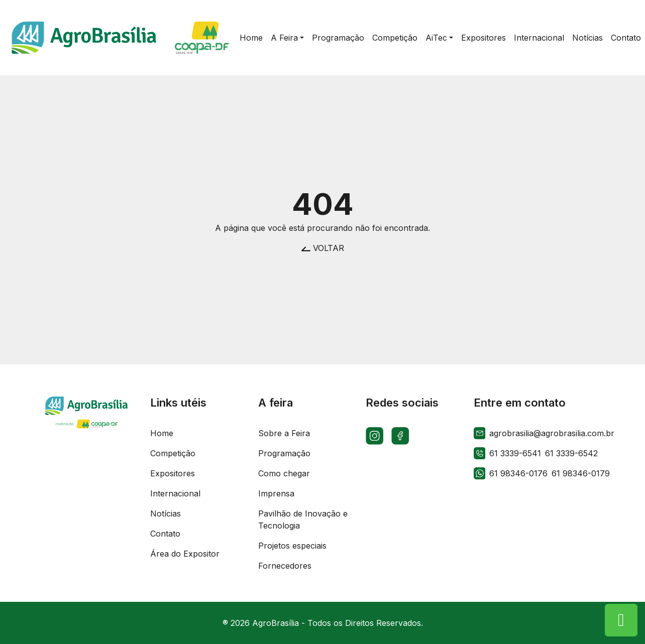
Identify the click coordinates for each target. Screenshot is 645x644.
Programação (284, 453)
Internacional (175, 493)
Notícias (166, 513)
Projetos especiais (292, 546)
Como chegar (284, 473)
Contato (165, 534)
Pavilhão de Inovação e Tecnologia (303, 520)
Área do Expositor (185, 554)
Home (162, 433)
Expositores (173, 473)
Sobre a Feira (284, 433)
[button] (287, 38)
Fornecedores (285, 566)
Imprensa (276, 493)
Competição (173, 453)
